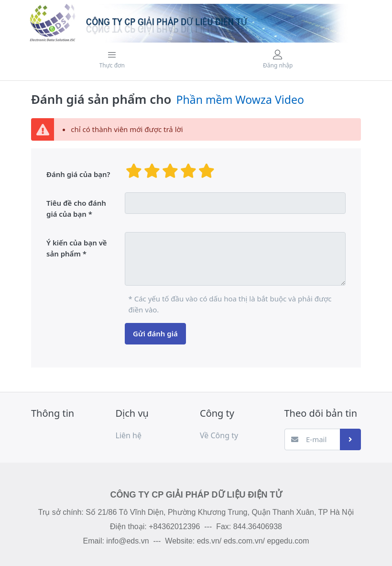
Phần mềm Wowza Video (240, 100)
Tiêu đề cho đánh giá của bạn (76, 208)
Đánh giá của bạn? (78, 174)
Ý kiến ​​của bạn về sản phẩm (77, 248)
